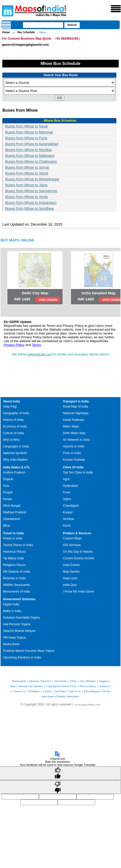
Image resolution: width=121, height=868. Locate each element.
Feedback (34, 691)
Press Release (92, 691)
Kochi (67, 526)
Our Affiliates (88, 681)
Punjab (8, 492)
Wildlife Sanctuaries (17, 585)
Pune (66, 492)
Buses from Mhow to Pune (26, 138)
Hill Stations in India (17, 572)
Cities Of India (73, 467)
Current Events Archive (79, 558)
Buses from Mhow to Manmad (29, 132)
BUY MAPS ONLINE (17, 240)
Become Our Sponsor (31, 686)
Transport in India (76, 401)
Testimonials (19, 681)
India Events (71, 565)
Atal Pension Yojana (17, 624)
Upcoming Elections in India (22, 657)
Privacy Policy (14, 345)
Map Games (71, 572)
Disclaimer (61, 681)
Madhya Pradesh (15, 512)
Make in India (12, 611)
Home (6, 32)
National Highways (75, 413)
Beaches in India (14, 578)
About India (12, 401)
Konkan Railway (74, 460)
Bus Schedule (26, 32)
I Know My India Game (78, 592)
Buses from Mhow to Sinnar (27, 167)
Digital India (11, 604)
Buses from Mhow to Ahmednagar (32, 179)
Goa (6, 486)
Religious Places (14, 565)
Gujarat (8, 479)
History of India (13, 420)
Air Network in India (76, 440)
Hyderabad (70, 486)
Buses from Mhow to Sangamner (31, 191)
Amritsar (69, 519)
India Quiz (70, 585)
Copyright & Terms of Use (61, 686)
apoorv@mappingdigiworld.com (25, 45)
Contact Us (19, 691)
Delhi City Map (35, 293)
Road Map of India (75, 407)
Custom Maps (72, 538)
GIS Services (72, 545)
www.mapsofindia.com (87, 704)
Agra (66, 479)
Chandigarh (71, 506)
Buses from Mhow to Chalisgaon (31, 161)
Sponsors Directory (40, 681)
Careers (47, 691)
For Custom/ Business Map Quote (27, 39)
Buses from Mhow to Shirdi (27, 173)
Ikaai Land (70, 578)
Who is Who (11, 440)
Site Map (60, 691)
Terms (36, 345)
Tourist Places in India (18, 545)
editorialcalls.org (39, 354)
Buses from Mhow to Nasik (27, 126)
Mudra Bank (11, 644)
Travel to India (13, 533)
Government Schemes (19, 599)
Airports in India (73, 446)
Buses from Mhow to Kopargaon (31, 203)
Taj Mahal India (13, 558)
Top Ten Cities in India (78, 472)
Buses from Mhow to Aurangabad (32, 144)
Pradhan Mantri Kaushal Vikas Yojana (29, 651)
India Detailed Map (99, 293)
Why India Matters (16, 460)
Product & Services (77, 533)
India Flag (10, 407)
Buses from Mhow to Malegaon (30, 156)
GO (60, 98)
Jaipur (67, 499)
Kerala (8, 499)
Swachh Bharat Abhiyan (19, 631)
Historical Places (14, 552)
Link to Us (74, 691)
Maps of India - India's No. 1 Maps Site (7, 10)
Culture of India (13, 433)
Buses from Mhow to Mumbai (28, 150)
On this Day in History (78, 552)
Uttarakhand (11, 519)
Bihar (7, 526)
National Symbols (15, 453)
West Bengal (12, 506)
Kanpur (68, 512)
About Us (105, 686)
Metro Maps (71, 426)
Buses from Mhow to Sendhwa (29, 209)
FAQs (73, 681)
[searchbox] (43, 25)
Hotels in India (13, 538)
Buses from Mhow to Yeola (26, 197)
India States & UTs (16, 467)
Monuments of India (17, 592)
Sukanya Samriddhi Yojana (21, 618)
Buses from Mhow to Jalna (26, 185)
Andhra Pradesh (14, 472)
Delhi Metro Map (74, 433)
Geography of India (16, 413)
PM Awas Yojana (14, 638)
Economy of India (15, 426)
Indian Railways (74, 420)
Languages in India (16, 446)
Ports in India (72, 453)
